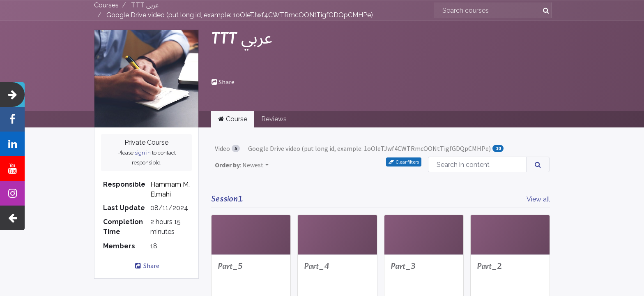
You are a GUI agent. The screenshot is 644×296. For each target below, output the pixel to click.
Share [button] (223, 82)
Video (227, 148)
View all (538, 199)
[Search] (543, 10)
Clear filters (404, 162)
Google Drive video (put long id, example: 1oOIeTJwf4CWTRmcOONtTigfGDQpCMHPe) (376, 148)
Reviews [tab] (274, 119)
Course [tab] (233, 119)
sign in (143, 153)
